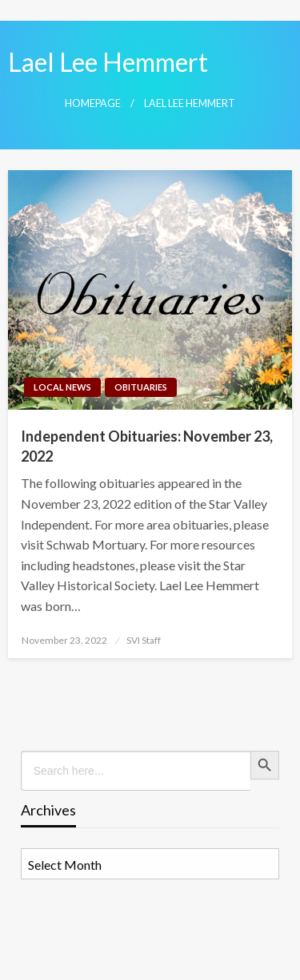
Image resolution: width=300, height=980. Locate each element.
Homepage (93, 103)
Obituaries (141, 387)
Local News (62, 387)
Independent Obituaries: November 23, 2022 (147, 446)
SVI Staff (144, 640)
